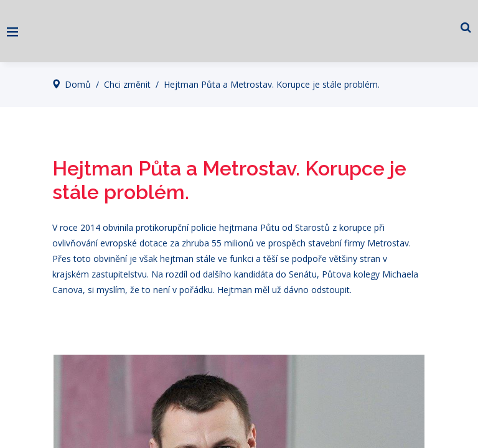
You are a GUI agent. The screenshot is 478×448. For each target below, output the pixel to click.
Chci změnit (127, 84)
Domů (78, 84)
